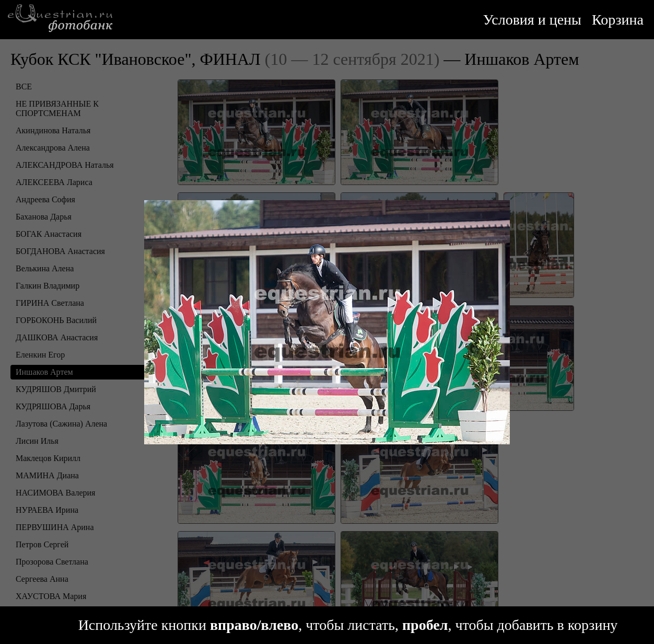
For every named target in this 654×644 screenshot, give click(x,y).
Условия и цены (532, 20)
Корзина (618, 20)
